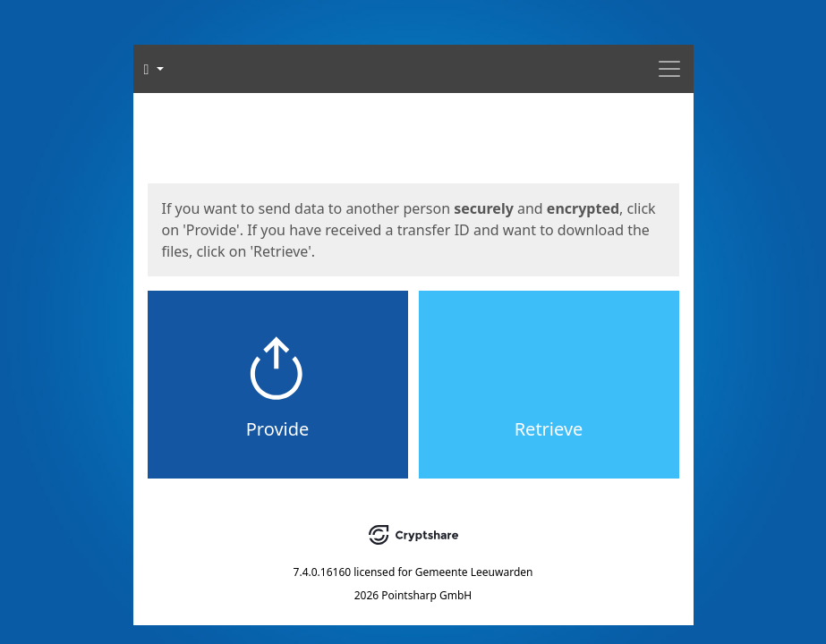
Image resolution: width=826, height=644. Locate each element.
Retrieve (549, 429)
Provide (278, 429)
